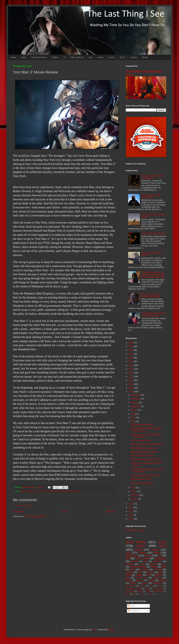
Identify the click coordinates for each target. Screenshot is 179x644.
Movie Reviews (39, 57)
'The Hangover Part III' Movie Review (147, 444)
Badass (139, 550)
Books (145, 57)
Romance (157, 578)
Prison (160, 586)
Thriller (142, 553)
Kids (151, 586)
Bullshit (134, 583)
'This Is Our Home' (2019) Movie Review (152, 177)
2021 (131, 361)
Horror (112, 57)
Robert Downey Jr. (74, 491)
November (136, 399)
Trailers (55, 57)
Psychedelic (159, 591)
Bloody (142, 586)
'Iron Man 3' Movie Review (142, 483)
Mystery (159, 575)
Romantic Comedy (133, 589)
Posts (131, 606)
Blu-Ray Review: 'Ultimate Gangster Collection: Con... (146, 436)
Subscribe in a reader (135, 530)
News (24, 57)
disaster (163, 580)
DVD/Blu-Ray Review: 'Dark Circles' (146, 459)
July (133, 414)
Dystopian (144, 570)
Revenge (130, 564)
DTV (164, 564)
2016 (131, 380)
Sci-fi (163, 546)
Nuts (149, 575)
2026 (131, 343)
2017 (131, 377)
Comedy (155, 550)
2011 (131, 507)
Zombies (135, 561)
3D (134, 594)
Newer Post (19, 512)
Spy (160, 572)
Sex (147, 589)
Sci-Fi (122, 57)
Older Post (111, 512)
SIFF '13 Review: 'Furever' (142, 456)
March (134, 491)
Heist (148, 591)
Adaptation (30, 491)
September (136, 406)
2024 (131, 350)
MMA (128, 594)
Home (13, 57)
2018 (131, 373)
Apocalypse (130, 586)
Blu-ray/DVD (77, 57)
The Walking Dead (138, 567)
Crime (148, 556)
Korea (142, 564)
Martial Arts (132, 556)
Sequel (154, 567)
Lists (90, 57)
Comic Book (40, 491)
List (128, 558)
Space (129, 580)
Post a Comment (24, 505)
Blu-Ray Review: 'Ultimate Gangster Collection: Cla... (146, 429)
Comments (133, 611)
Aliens (128, 575)
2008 (131, 519)
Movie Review (60, 491)
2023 (131, 354)
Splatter (139, 575)
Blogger (112, 630)
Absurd (151, 580)
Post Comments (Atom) (35, 516)
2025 (131, 346)
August (134, 410)
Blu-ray (153, 564)
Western (129, 572)
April (133, 488)
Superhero (157, 561)
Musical (140, 580)
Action (101, 57)
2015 (131, 384)
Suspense (157, 583)
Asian (157, 553)
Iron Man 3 (50, 491)
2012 (131, 504)
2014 (131, 388)
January (135, 499)
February (135, 495)
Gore (145, 583)
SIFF (128, 553)
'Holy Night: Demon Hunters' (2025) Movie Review (154, 314)
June (133, 418)
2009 (131, 515)
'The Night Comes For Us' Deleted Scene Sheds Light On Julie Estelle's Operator (153, 275)
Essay (140, 591)
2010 (131, 511)
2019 (131, 369)
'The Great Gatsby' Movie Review (145, 475)
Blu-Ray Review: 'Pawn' (141, 479)
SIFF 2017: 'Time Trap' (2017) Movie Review (151, 295)
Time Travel (158, 589)
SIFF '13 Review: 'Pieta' (141, 441)
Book (164, 567)
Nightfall (150, 594)
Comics (134, 57)
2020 (131, 365)
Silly (128, 578)
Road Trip (130, 591)
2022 (131, 358)
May (133, 421)
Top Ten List (141, 578)
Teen (140, 572)
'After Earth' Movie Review (142, 425)
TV (65, 57)
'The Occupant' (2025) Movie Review (151, 196)
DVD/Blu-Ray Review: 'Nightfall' (144, 452)
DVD (146, 561)
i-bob (94, 630)
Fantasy (150, 572)
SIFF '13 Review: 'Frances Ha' (144, 448)
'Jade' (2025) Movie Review (153, 234)
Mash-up (141, 594)
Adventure (158, 570)
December (136, 395)
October (135, 403)
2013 (131, 392)
